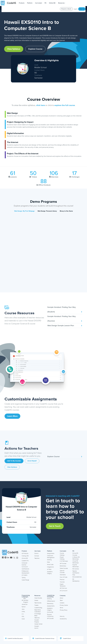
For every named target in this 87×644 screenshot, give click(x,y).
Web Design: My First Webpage (24, 211)
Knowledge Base (38, 615)
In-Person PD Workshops (76, 558)
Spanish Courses (62, 572)
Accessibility (63, 619)
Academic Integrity (50, 573)
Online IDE (25, 558)
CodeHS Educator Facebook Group (43, 638)
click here (40, 105)
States (36, 600)
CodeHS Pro (25, 561)
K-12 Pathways (64, 561)
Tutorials (62, 582)
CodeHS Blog (38, 608)
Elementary (63, 566)
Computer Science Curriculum (25, 565)
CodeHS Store (65, 638)
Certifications (25, 569)
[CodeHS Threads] (17, 558)
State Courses (64, 568)
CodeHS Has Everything (51, 596)
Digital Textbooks (63, 585)
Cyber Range (25, 580)
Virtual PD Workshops (76, 562)
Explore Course (35, 49)
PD (73, 551)
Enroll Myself (32, 461)
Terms (61, 608)
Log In (76, 9)
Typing (24, 578)
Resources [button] (62, 3)
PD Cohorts (76, 569)
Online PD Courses (75, 554)
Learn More (12, 416)
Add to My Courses (14, 461)
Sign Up (82, 9)
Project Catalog (62, 558)
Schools (37, 556)
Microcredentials (77, 577)
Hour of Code (64, 577)
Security (62, 616)
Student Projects (37, 621)
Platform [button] (30, 3)
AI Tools (49, 569)
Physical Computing (50, 616)
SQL (23, 616)
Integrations (50, 567)
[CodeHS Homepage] (9, 3)
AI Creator (25, 575)
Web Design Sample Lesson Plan (65, 326)
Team (61, 600)
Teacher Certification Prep (76, 573)
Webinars (37, 618)
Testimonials (38, 603)
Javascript (25, 604)
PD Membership (76, 580)
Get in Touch (55, 526)
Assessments (51, 606)
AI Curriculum (64, 591)
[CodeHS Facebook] (3, 558)
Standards (63, 575)
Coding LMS (25, 556)
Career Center (38, 624)
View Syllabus (14, 49)
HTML (23, 612)
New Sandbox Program (25, 600)
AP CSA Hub (63, 588)
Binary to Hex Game (66, 211)
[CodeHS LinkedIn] (8, 558)
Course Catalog (62, 554)
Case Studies (38, 598)
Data (48, 562)
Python (24, 607)
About (61, 598)
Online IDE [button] (53, 3)
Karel (23, 619)
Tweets (36, 605)
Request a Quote (66, 9)
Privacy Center (64, 605)
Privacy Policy (64, 610)
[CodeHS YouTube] (11, 558)
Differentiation (51, 601)
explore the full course (65, 105)
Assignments (51, 553)
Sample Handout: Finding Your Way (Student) (65, 309)
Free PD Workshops (76, 566)
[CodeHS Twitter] (14, 558)
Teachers (37, 558)
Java (23, 609)
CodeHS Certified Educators (14, 638)
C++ (23, 614)
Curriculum (63, 551)
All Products (25, 553)
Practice (62, 580)
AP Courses (63, 564)
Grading (49, 560)
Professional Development (25, 572)
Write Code (50, 565)
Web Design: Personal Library (47, 211)
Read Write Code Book (38, 611)
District (36, 553)
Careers (62, 603)
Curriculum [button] (39, 3)
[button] (22, 3)
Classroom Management (51, 557)
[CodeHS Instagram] (6, 558)
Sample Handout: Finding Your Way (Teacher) (65, 319)
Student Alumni (37, 627)
